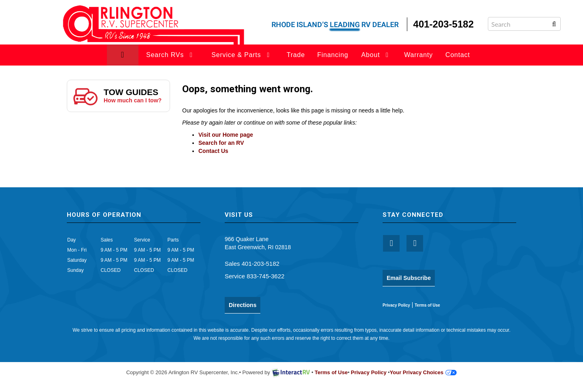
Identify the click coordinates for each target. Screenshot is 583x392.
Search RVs (171, 55)
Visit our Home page (226, 135)
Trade (296, 55)
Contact (458, 55)
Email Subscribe (409, 278)
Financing (333, 55)
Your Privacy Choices (423, 372)
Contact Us (213, 151)
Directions (243, 305)
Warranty (418, 55)
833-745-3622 (265, 276)
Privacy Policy (396, 305)
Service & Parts (242, 55)
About (376, 55)
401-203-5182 (261, 264)
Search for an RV (221, 143)
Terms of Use (427, 305)
